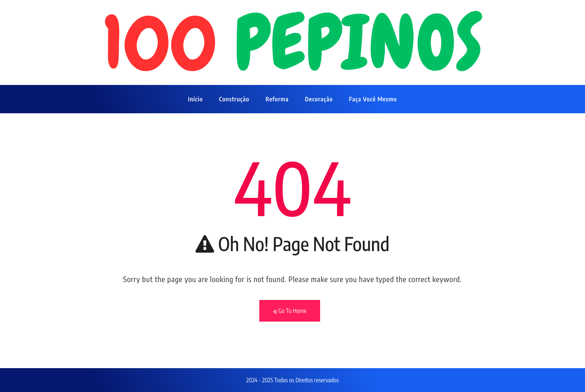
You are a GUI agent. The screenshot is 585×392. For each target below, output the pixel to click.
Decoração (319, 99)
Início (195, 99)
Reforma (277, 99)
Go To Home (290, 311)
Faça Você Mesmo (373, 99)
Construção (234, 99)
